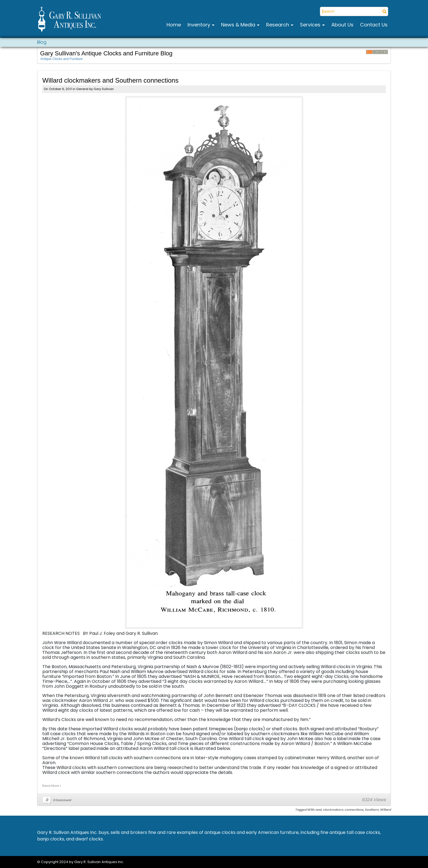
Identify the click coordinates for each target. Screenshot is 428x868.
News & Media (239, 25)
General (82, 89)
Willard (385, 810)
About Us (342, 25)
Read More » (52, 786)
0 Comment (62, 800)
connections (354, 810)
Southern (372, 810)
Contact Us (374, 25)
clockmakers (333, 810)
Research (278, 25)
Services (311, 25)
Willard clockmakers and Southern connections (110, 80)
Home (174, 25)
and (318, 810)
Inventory (200, 25)
